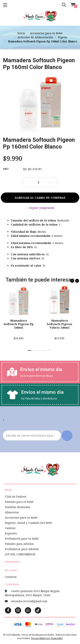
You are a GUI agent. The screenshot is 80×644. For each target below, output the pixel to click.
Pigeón (63, 37)
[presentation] (72, 281)
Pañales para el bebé (19, 502)
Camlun (10, 528)
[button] (63, 5)
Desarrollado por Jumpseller (47, 638)
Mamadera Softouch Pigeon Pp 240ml (18, 324)
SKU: (6, 169)
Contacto (11, 577)
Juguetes (11, 533)
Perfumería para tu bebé (22, 539)
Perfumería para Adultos (22, 549)
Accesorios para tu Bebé (46, 33)
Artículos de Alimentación (35, 37)
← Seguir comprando (40, 208)
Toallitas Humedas (18, 507)
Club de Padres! (16, 497)
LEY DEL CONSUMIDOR (20, 554)
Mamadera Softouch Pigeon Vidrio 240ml (59, 324)
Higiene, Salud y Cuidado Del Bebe (29, 523)
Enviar (67, 436)
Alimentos (12, 512)
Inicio (21, 33)
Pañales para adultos (19, 544)
